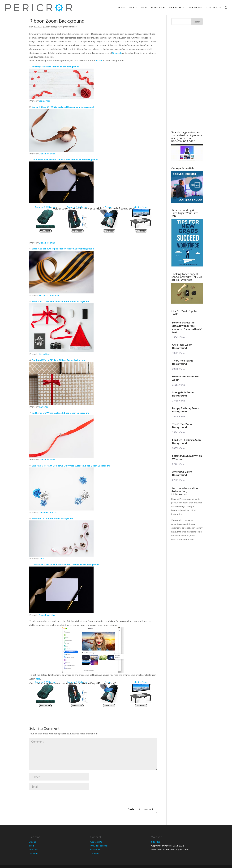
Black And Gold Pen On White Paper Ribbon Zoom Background (66, 565)
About (133, 8)
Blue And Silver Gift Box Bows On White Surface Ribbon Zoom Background (71, 466)
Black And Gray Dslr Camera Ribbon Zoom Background (61, 301)
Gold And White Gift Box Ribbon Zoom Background (59, 360)
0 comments (71, 27)
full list (99, 60)
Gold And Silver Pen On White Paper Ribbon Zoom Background (65, 159)
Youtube (95, 853)
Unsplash (117, 53)
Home (121, 8)
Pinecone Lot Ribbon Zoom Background (53, 518)
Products (175, 8)
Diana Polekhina (47, 154)
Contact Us (213, 8)
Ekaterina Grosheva (49, 295)
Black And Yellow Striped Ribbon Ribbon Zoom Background (63, 249)
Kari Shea (44, 407)
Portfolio (195, 8)
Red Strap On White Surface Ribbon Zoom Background (61, 413)
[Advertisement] (187, 78)
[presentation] (54, 799)
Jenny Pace (45, 101)
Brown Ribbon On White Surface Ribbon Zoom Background (63, 107)
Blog (144, 8)
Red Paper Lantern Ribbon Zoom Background (55, 67)
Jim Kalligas (45, 354)
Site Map (156, 842)
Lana (41, 558)
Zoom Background (53, 27)
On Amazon (45, 231)
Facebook (95, 849)
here (38, 679)
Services (156, 8)
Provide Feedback (99, 846)
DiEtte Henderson (48, 512)
